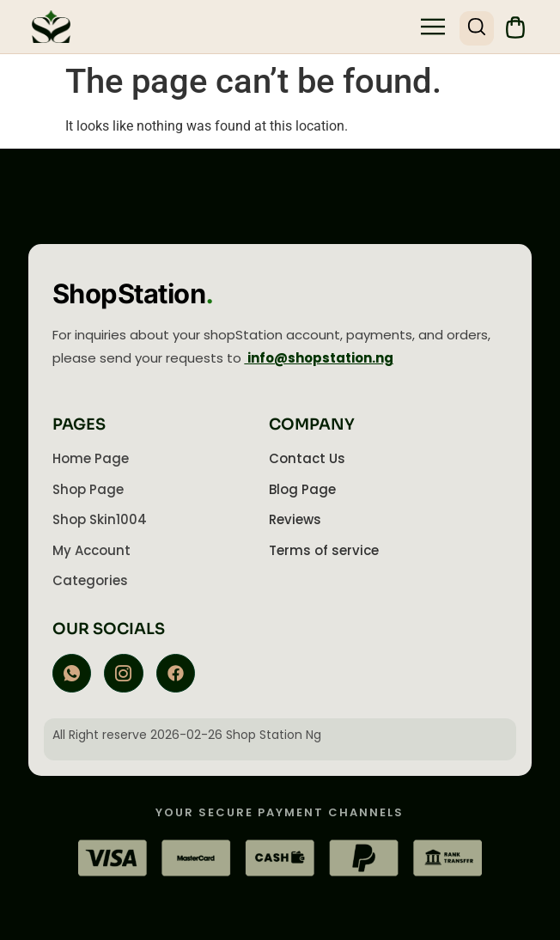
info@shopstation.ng (319, 358)
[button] (433, 29)
